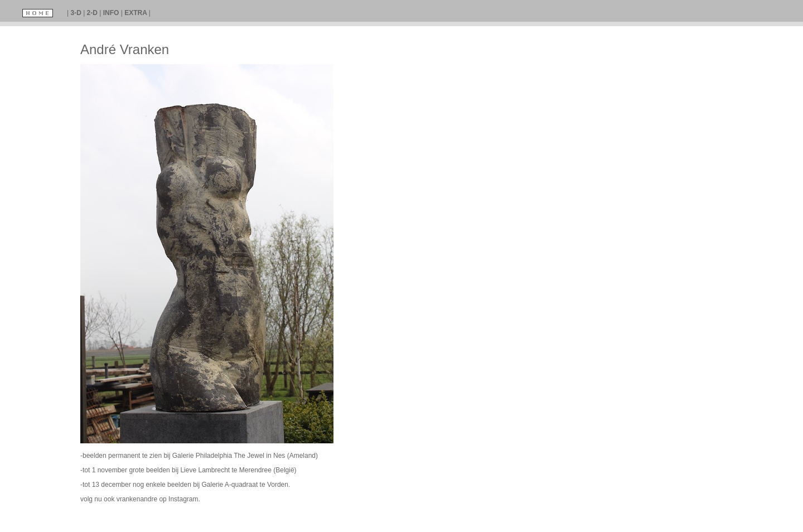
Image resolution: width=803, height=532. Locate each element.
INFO (112, 13)
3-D (77, 13)
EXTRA (137, 13)
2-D (93, 13)
